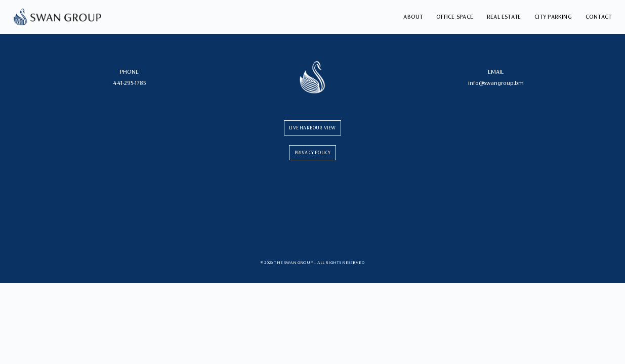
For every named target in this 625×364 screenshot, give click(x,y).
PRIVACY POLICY (313, 152)
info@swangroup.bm (496, 83)
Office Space (455, 17)
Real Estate (504, 17)
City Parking (553, 17)
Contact (599, 17)
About (413, 17)
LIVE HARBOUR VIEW (312, 128)
